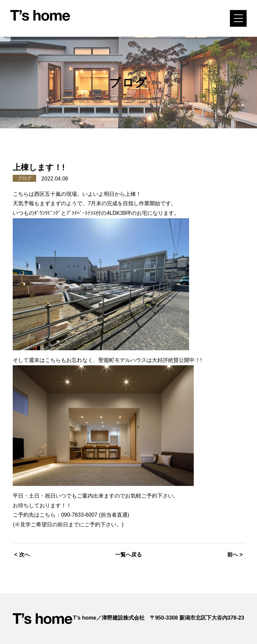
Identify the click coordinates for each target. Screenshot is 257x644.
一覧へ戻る (128, 555)
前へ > (235, 555)
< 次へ (22, 555)
